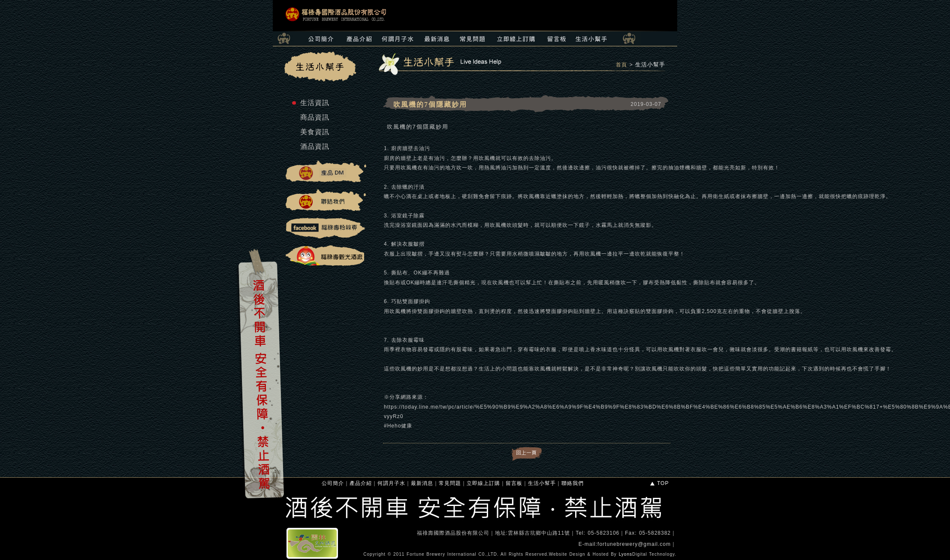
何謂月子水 (391, 483)
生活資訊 (315, 103)
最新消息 (422, 483)
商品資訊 (315, 117)
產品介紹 (361, 483)
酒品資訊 (315, 146)
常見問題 (450, 483)
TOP (659, 483)
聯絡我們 (573, 483)
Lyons (626, 554)
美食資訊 (315, 132)
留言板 (514, 483)
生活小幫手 (650, 65)
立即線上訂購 (483, 483)
